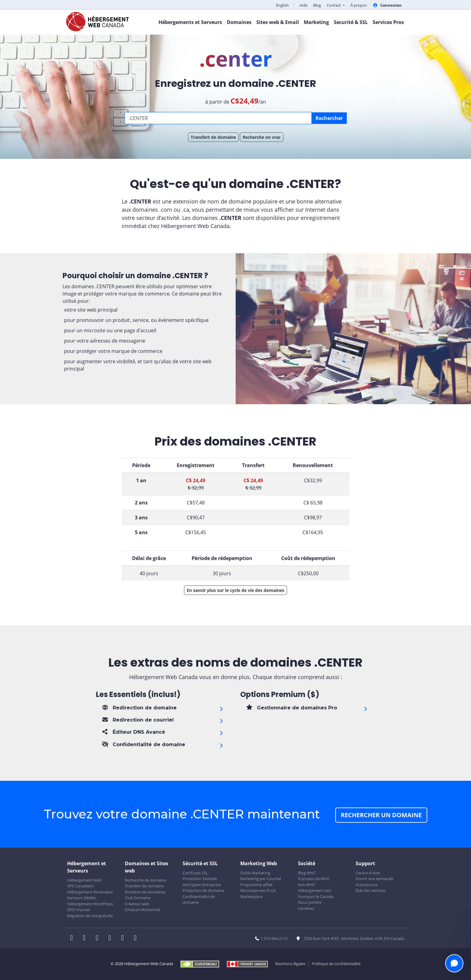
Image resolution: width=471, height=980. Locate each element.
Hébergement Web (84, 880)
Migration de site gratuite (90, 916)
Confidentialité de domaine (199, 900)
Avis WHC (307, 885)
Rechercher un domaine (381, 815)
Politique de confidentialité (336, 964)
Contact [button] (334, 5)
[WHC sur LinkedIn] (99, 938)
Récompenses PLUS (258, 890)
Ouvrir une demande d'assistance (374, 882)
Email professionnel (142, 910)
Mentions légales (290, 964)
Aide (303, 5)
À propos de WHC (314, 879)
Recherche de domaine (145, 880)
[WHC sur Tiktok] (137, 938)
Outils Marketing (255, 873)
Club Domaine (138, 898)
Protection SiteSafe (200, 879)
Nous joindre (310, 902)
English (282, 5)
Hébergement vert (315, 890)
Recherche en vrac (262, 137)
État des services (370, 890)
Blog (317, 5)
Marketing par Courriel (261, 879)
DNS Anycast (79, 910)
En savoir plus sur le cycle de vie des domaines (235, 590)
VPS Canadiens (80, 886)
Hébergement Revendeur (90, 892)
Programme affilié (256, 885)
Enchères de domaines (145, 892)
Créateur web (137, 904)
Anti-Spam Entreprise (202, 885)
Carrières (306, 908)
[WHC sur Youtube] (125, 938)
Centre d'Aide (368, 873)
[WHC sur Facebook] (73, 938)
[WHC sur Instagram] (112, 938)
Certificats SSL (195, 873)
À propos (359, 5)
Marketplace (251, 896)
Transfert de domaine (213, 137)
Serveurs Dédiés (82, 898)
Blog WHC (307, 873)
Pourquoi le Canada (316, 896)
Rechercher (329, 118)
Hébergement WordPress (90, 904)
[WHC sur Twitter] (86, 938)
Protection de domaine (203, 890)
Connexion (387, 5)
